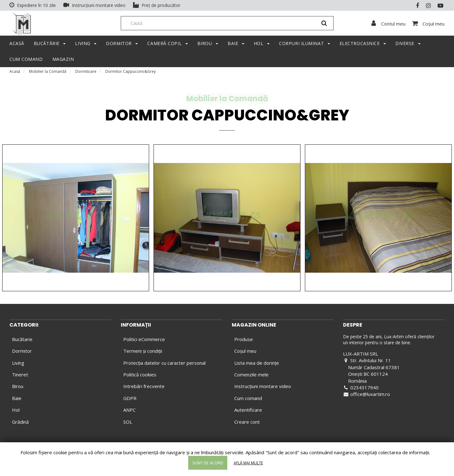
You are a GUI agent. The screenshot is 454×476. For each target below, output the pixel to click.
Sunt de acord (208, 463)
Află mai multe (248, 463)
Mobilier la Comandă (48, 74)
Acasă (15, 74)
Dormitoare (86, 74)
